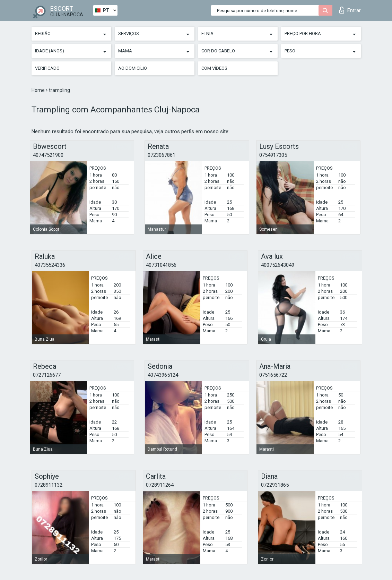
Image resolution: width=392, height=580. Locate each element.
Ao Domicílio (133, 68)
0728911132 (49, 485)
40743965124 (163, 375)
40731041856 (161, 265)
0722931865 (275, 485)
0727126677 (47, 375)
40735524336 (50, 265)
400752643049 (278, 265)
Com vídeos (214, 68)
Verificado (47, 68)
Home (39, 90)
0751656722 (273, 375)
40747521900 (48, 155)
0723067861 (162, 155)
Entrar (350, 10)
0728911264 (160, 485)
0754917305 (273, 155)
